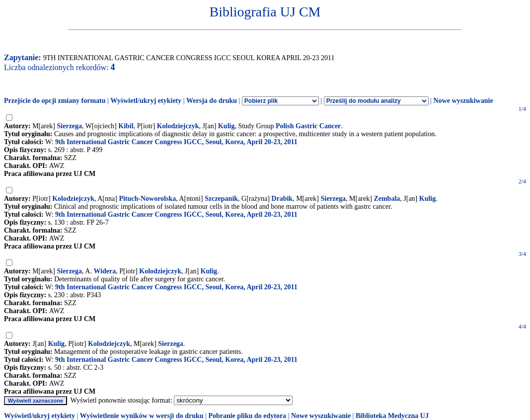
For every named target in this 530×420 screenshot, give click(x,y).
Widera (105, 271)
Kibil (126, 126)
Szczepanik (221, 199)
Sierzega (70, 126)
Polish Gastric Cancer (308, 126)
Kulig (226, 126)
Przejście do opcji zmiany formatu (55, 101)
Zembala (387, 199)
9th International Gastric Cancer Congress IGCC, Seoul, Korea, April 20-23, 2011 (176, 142)
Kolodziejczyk (178, 126)
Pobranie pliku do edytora (247, 416)
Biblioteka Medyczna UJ (392, 416)
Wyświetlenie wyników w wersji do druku (142, 416)
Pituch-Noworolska (147, 199)
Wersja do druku (212, 101)
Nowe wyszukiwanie (463, 101)
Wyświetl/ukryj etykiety (146, 101)
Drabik (282, 199)
